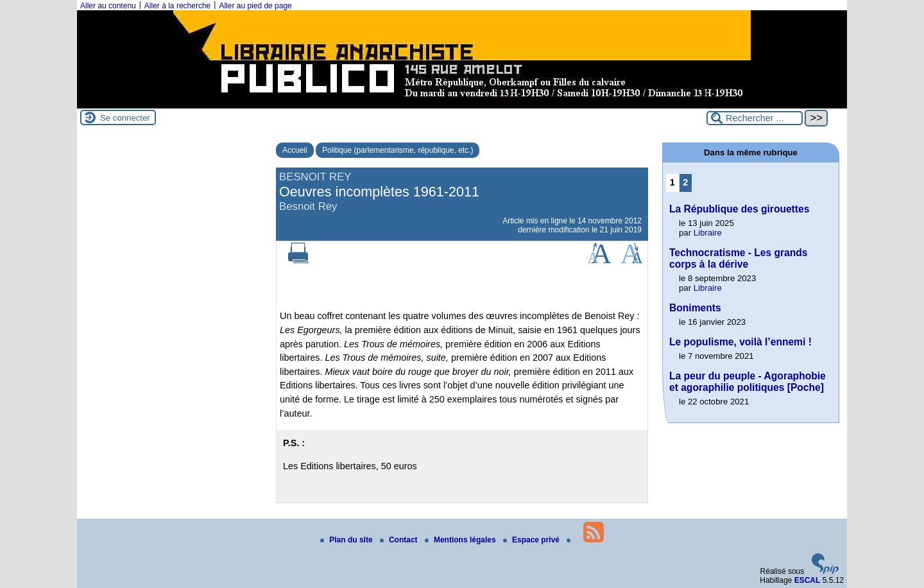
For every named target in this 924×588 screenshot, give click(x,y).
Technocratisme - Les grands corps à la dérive (739, 258)
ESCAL (808, 580)
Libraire (708, 233)
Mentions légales (461, 540)
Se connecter (125, 118)
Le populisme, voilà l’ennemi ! (740, 342)
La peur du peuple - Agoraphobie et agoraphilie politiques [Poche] (748, 382)
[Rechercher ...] (755, 118)
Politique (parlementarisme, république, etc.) (398, 150)
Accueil (295, 150)
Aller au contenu (108, 6)
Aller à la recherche (177, 6)
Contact (400, 540)
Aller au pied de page (255, 6)
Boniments (695, 308)
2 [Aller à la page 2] (685, 182)
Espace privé (532, 540)
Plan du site (347, 540)
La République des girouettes (739, 209)
